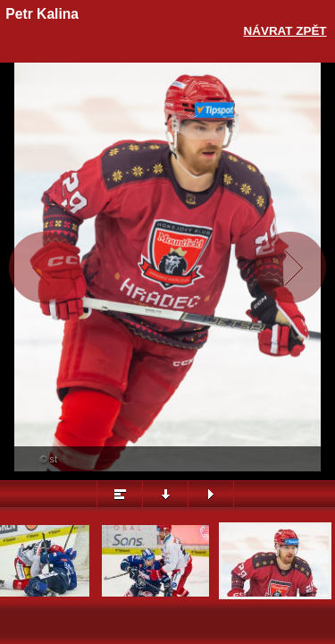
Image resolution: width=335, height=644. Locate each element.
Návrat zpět (285, 31)
